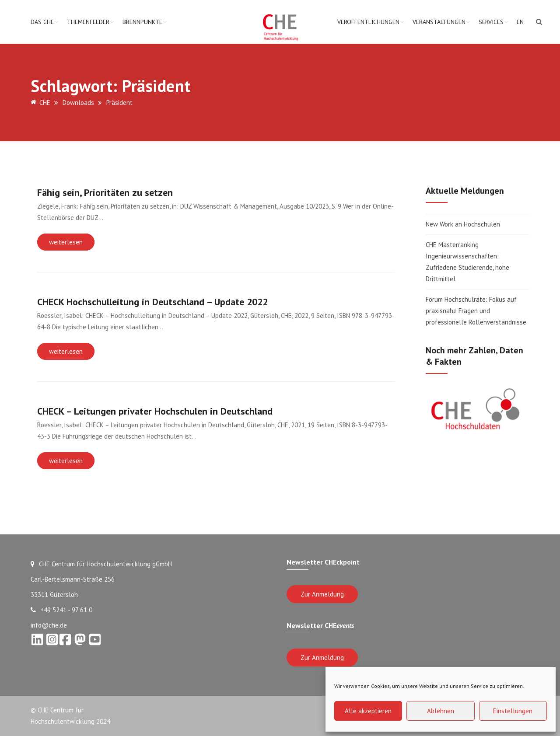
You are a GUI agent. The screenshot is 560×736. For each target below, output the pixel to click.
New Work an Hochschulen (463, 224)
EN (520, 22)
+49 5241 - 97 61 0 (61, 610)
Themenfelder (88, 22)
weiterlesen (66, 242)
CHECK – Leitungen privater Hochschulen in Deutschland (155, 411)
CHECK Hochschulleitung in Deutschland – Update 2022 (152, 302)
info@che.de (49, 625)
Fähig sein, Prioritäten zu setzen (105, 192)
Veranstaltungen (439, 22)
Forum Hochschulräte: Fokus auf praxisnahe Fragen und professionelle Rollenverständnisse (476, 311)
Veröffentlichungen (368, 22)
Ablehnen (441, 711)
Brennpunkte (142, 22)
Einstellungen (513, 711)
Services (491, 22)
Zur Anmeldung (322, 594)
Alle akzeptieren (368, 711)
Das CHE (42, 22)
